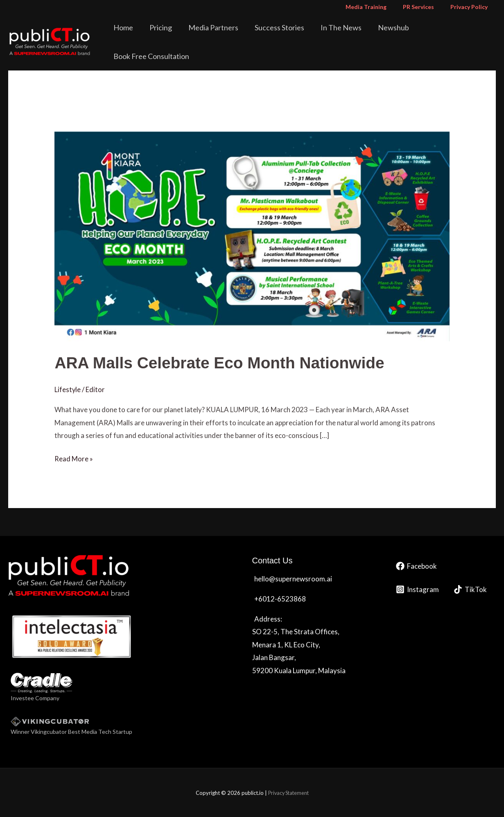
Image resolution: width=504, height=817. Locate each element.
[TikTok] (470, 589)
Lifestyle (68, 389)
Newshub (390, 34)
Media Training (378, 7)
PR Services (426, 7)
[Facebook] (416, 566)
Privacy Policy (471, 7)
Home (148, 34)
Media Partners (227, 34)
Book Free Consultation (454, 34)
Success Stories (287, 34)
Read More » (74, 458)
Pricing (180, 34)
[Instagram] (417, 589)
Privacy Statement (288, 792)
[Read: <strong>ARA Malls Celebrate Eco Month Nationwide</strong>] (252, 235)
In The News (343, 34)
